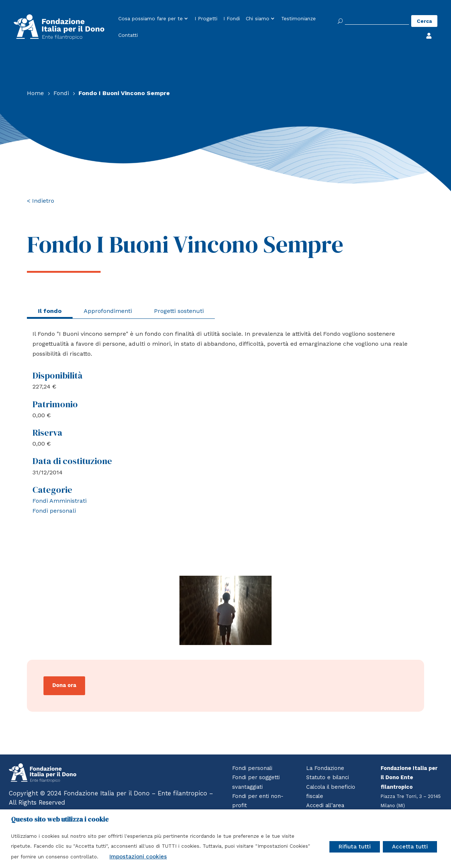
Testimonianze (298, 19)
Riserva (47, 433)
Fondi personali (54, 511)
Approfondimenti (108, 311)
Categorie (52, 490)
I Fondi (232, 19)
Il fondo (50, 311)
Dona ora (64, 685)
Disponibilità (57, 375)
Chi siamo (258, 19)
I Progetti (206, 19)
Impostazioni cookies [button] (138, 857)
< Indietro (41, 201)
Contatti (128, 35)
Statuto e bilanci (328, 778)
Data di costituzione (72, 461)
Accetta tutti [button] (410, 847)
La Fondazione (325, 768)
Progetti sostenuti (179, 311)
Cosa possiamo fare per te (151, 19)
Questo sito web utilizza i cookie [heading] (60, 819)
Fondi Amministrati (60, 501)
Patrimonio (55, 404)
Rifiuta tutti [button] (355, 847)
